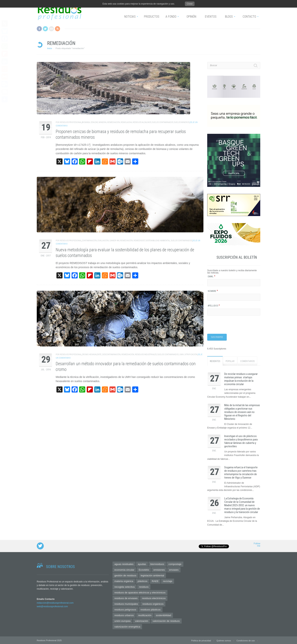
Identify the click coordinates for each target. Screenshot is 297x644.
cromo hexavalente (92, 355)
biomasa (86, 122)
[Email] (234, 283)
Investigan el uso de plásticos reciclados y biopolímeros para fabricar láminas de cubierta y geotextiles (241, 441)
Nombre (213, 291)
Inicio (50, 48)
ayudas (142, 564)
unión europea (122, 620)
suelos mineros (182, 122)
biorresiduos (157, 564)
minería (103, 122)
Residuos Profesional (71, 122)
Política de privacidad (201, 640)
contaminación (89, 241)
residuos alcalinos (142, 122)
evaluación (103, 241)
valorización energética (127, 626)
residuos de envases (126, 598)
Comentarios (247, 361)
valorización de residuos (166, 620)
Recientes (215, 361)
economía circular (124, 569)
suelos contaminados (163, 122)
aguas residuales (124, 564)
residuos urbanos (124, 615)
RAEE (155, 581)
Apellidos (214, 306)
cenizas (94, 122)
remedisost (139, 241)
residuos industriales (146, 355)
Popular (230, 361)
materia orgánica (124, 581)
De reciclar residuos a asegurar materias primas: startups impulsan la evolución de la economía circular (241, 379)
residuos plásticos (151, 609)
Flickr (51, 29)
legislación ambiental (152, 575)
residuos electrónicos (154, 598)
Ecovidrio (144, 569)
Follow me (257, 544)
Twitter (45, 29)
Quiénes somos (224, 640)
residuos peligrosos (125, 609)
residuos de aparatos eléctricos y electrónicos (140, 592)
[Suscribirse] (217, 337)
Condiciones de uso (246, 640)
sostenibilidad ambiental (158, 241)
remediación (114, 122)
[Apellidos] (234, 312)
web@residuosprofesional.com (52, 606)
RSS (57, 29)
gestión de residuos (125, 575)
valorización (141, 620)
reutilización (145, 615)
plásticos (142, 581)
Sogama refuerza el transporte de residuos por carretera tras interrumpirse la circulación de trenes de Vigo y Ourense (241, 472)
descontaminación (111, 355)
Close (190, 4)
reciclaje (168, 581)
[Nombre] (234, 297)
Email (212, 277)
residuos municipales (126, 603)
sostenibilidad (164, 615)
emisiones (159, 569)
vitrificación (191, 355)
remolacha (126, 122)
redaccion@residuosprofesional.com (55, 602)
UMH (182, 355)
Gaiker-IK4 (114, 241)
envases (174, 569)
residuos (144, 586)
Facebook (39, 29)
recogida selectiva (125, 586)
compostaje (175, 564)
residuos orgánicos (153, 603)
